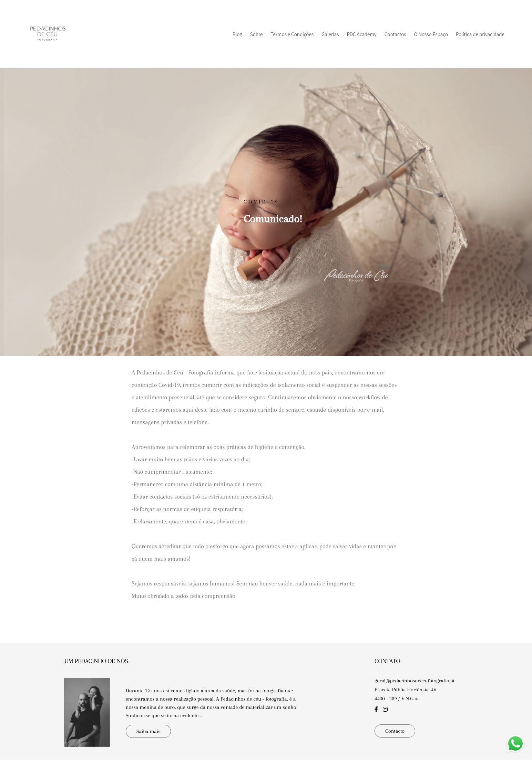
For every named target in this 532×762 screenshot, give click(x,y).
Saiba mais (149, 723)
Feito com (266, 756)
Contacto (395, 722)
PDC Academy (361, 34)
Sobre (257, 34)
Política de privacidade (480, 34)
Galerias (330, 34)
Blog (237, 34)
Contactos (395, 34)
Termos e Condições (292, 34)
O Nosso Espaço (431, 34)
